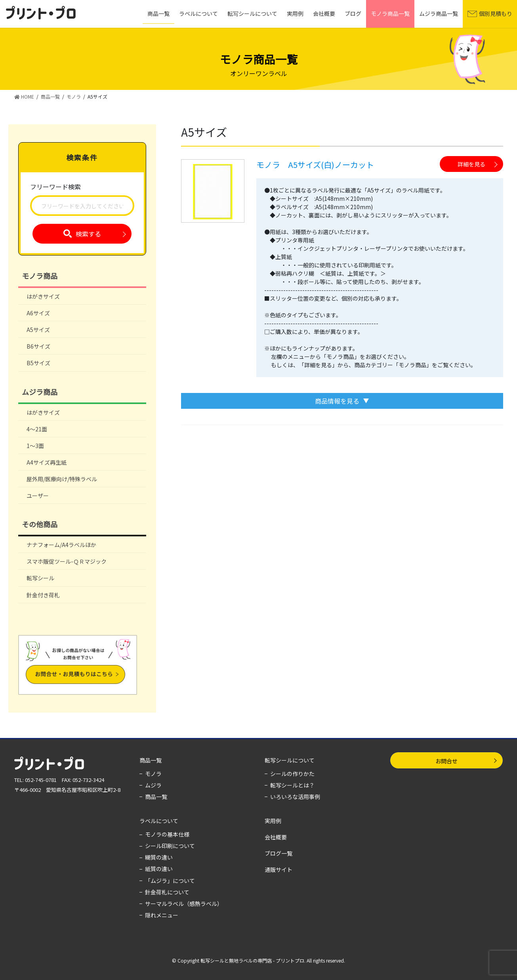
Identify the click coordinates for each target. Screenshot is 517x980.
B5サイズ (38, 363)
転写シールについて (290, 760)
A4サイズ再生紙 (47, 462)
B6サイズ (38, 346)
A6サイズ (38, 313)
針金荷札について (167, 892)
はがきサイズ (43, 296)
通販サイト (279, 869)
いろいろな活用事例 (295, 797)
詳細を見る (471, 164)
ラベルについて (159, 821)
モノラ (153, 774)
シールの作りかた (292, 774)
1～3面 (35, 446)
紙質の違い (159, 869)
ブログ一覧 (279, 853)
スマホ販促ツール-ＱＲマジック (67, 561)
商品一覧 (151, 760)
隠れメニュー (162, 915)
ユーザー (38, 496)
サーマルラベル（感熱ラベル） (184, 904)
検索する (88, 234)
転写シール (40, 578)
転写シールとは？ (292, 785)
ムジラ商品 (40, 392)
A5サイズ (38, 330)
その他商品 (40, 524)
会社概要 (276, 837)
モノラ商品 (40, 276)
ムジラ (153, 785)
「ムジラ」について (170, 881)
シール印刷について (170, 846)
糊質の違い (159, 857)
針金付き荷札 (43, 595)
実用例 (273, 821)
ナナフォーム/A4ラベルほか (61, 545)
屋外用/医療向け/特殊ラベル (62, 479)
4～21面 (37, 429)
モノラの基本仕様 (167, 834)
